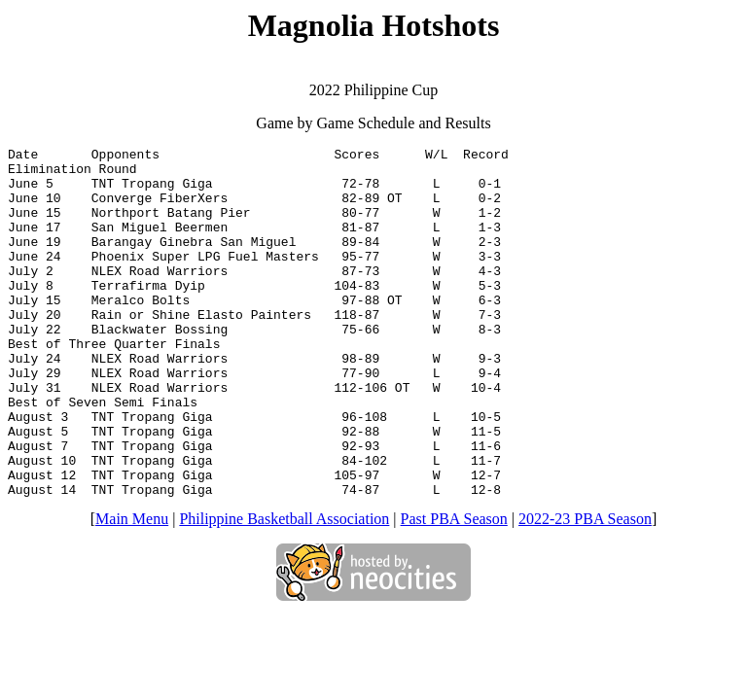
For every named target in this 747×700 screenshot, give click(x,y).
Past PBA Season (454, 589)
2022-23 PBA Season (585, 589)
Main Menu (132, 589)
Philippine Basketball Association (284, 589)
